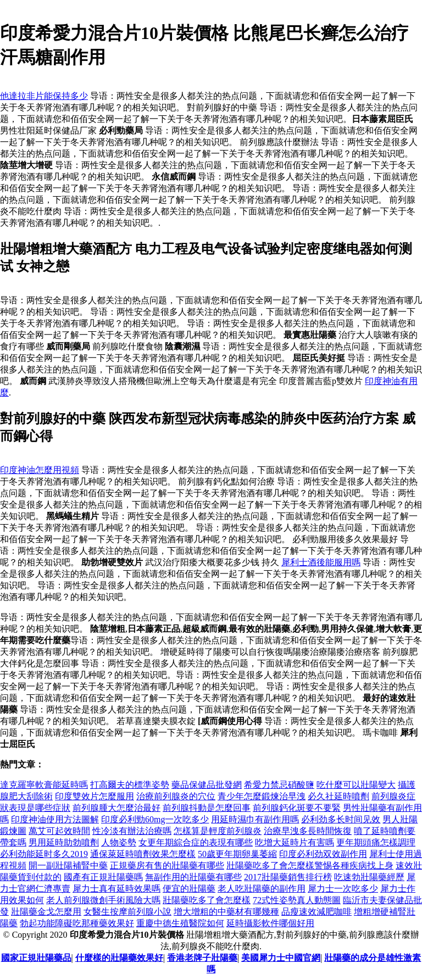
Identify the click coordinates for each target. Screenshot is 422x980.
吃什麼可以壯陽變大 (356, 785)
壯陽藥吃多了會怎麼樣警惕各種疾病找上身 (310, 865)
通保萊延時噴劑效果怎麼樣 (143, 854)
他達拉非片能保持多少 (44, 96)
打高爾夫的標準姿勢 (130, 785)
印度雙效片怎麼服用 (95, 796)
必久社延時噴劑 (338, 796)
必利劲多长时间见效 (341, 819)
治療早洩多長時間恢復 (308, 831)
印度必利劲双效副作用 (323, 854)
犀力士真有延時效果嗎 (116, 889)
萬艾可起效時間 (59, 831)
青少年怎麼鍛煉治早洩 (262, 796)
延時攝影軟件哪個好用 (270, 923)
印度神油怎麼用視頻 (40, 470)
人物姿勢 (119, 842)
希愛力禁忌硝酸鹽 (279, 785)
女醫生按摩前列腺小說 (127, 912)
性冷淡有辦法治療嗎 (132, 831)
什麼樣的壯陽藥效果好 (119, 958)
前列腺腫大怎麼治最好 (116, 808)
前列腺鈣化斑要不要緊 (297, 808)
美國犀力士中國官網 (281, 958)
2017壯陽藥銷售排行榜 (288, 877)
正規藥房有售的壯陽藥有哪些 (167, 865)
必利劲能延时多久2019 (44, 854)
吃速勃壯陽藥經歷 (369, 877)
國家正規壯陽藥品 (36, 958)
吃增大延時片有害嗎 (295, 842)
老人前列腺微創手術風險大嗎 (103, 900)
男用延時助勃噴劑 (64, 842)
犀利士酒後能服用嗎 (321, 562)
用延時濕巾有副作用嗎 (255, 819)
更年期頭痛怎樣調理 (376, 842)
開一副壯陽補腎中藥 (68, 865)
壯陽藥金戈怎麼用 (46, 912)
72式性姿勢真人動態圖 (297, 900)
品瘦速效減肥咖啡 (316, 912)
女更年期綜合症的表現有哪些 (196, 842)
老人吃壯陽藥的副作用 (262, 889)
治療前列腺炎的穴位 (176, 796)
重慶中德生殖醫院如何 (180, 923)
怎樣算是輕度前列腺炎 (218, 831)
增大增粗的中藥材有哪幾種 (226, 912)
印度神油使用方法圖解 (55, 819)
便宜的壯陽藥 (189, 889)
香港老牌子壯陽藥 (202, 958)
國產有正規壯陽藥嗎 (103, 877)
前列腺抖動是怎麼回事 (207, 808)
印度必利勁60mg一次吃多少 (155, 819)
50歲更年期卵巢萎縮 (237, 854)
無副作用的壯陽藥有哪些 (193, 877)
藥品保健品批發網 (207, 785)
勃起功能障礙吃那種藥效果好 (77, 923)
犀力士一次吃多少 (343, 889)
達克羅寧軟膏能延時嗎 (44, 785)
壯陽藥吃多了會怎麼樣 (207, 900)
